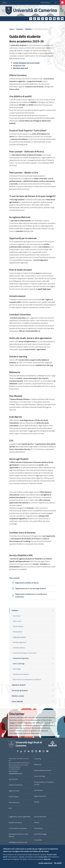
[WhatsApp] (58, 19)
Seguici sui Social (14, 791)
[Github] (32, 751)
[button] (5, 3)
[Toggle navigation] (3, 11)
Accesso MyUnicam (40, 817)
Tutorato (37, 802)
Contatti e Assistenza (15, 785)
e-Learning (37, 759)
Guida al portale (14, 797)
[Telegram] (54, 19)
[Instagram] (39, 19)
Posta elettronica (14, 802)
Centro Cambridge (40, 776)
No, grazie (58, 863)
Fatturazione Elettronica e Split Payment (18, 835)
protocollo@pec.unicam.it (16, 773)
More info (47, 859)
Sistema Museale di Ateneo (43, 770)
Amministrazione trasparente (18, 828)
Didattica (28, 29)
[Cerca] (61, 11)
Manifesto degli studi (21, 68)
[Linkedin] (42, 19)
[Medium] (46, 19)
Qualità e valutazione (15, 822)
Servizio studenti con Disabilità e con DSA (44, 783)
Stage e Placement (40, 796)
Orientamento (38, 790)
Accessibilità (38, 840)
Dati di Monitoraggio (40, 834)
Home (12, 29)
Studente (20, 29)
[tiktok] (35, 19)
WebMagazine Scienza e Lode (18, 842)
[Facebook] (31, 19)
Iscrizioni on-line (19, 65)
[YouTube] (62, 19)
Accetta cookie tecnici (45, 863)
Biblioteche (38, 764)
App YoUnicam (13, 779)
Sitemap (37, 822)
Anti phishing (38, 828)
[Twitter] (50, 19)
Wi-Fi (10, 808)
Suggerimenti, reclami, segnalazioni (20, 817)
